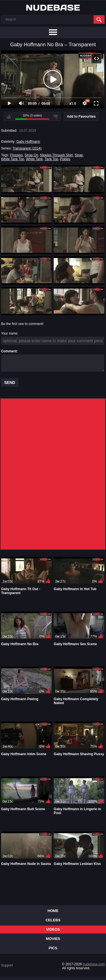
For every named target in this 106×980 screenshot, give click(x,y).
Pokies (65, 159)
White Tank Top (13, 159)
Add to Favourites (81, 117)
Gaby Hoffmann (28, 142)
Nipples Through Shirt (57, 155)
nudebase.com (94, 964)
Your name (9, 333)
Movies (53, 939)
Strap (79, 155)
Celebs (53, 920)
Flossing (17, 155)
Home (53, 911)
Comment (9, 351)
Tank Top (51, 159)
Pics (53, 948)
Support (7, 965)
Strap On (31, 155)
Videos (53, 929)
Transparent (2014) (27, 148)
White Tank (34, 159)
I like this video (9, 117)
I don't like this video (56, 117)
